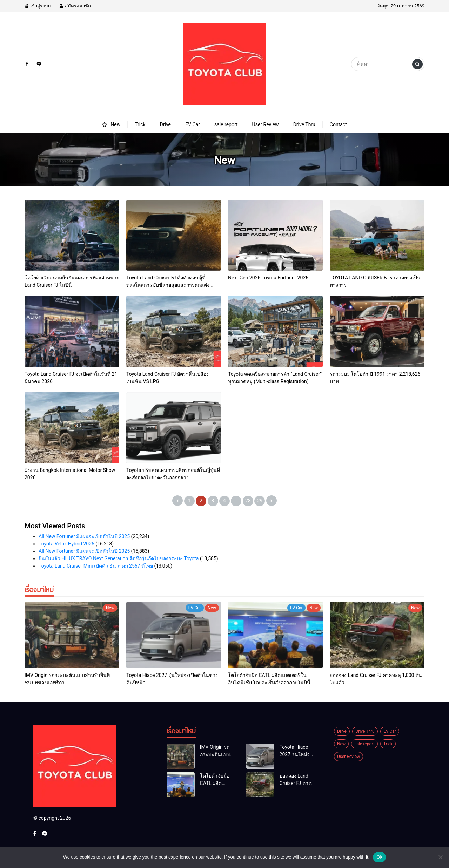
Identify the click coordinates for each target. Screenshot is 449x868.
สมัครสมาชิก (75, 6)
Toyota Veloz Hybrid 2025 (66, 544)
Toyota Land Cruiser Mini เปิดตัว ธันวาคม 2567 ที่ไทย (96, 566)
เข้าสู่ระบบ (38, 6)
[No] (440, 857)
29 (260, 501)
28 (248, 501)
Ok (379, 857)
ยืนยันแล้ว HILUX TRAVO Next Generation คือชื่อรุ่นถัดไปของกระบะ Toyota (119, 558)
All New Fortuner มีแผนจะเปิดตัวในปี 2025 (84, 536)
